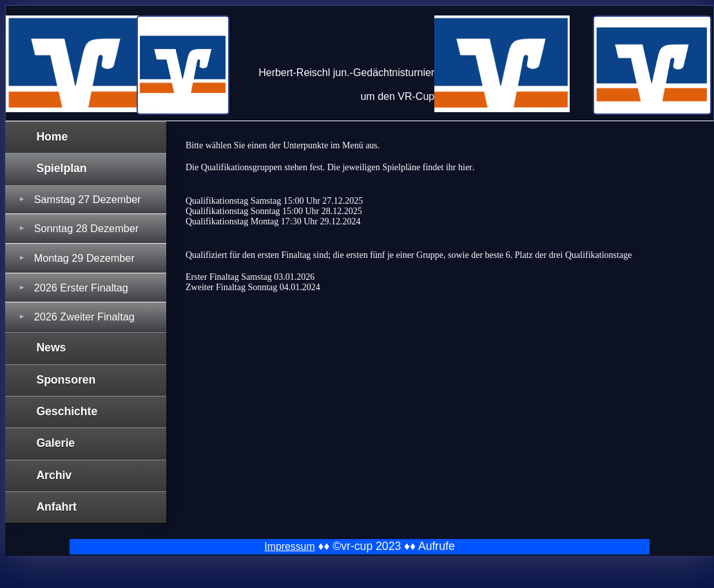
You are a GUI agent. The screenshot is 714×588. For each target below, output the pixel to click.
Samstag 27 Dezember (88, 199)
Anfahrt (56, 507)
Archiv (54, 475)
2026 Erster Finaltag (81, 288)
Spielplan (61, 168)
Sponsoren (66, 380)
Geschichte (67, 411)
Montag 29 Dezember (84, 258)
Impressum (289, 546)
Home (52, 137)
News (51, 348)
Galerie (55, 443)
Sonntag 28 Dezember (86, 228)
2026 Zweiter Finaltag (84, 317)
